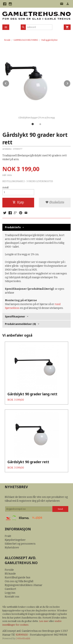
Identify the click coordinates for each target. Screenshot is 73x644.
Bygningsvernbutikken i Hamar (24, 585)
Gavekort (10, 589)
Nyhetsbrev (12, 548)
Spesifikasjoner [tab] (15, 316)
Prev (9, 83)
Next (70, 83)
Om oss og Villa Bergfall (19, 581)
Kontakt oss (12, 597)
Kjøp (18, 202)
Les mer (44, 621)
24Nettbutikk (23, 638)
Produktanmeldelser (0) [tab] (20, 324)
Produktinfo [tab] (13, 227)
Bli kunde (10, 574)
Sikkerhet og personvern (20, 544)
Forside (7, 40)
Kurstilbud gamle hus (18, 578)
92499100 (22, 635)
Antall (5, 188)
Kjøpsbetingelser (15, 540)
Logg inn (10, 593)
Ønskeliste (55, 202)
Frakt (8, 536)
